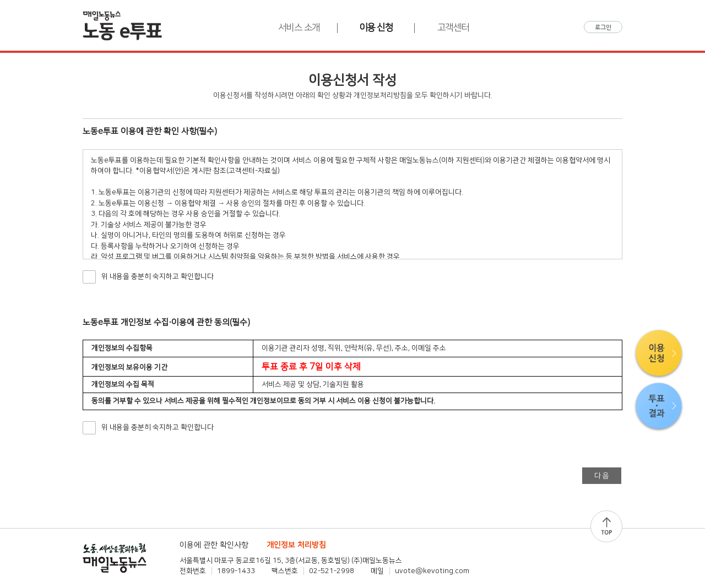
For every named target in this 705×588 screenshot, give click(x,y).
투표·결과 (659, 407)
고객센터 (453, 28)
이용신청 (659, 354)
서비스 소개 (299, 28)
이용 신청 (376, 28)
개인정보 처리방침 (296, 545)
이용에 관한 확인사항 (214, 545)
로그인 (603, 28)
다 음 (602, 476)
